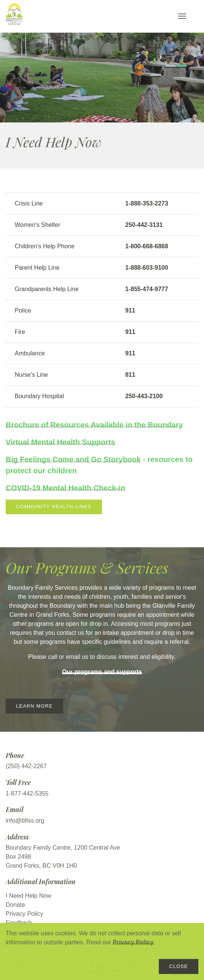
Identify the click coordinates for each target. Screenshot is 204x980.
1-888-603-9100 (147, 268)
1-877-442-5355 (27, 794)
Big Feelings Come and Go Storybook (73, 459)
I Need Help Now (28, 896)
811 (130, 375)
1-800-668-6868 (147, 246)
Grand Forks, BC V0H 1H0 (41, 866)
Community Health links (54, 507)
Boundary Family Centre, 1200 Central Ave (63, 848)
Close (179, 966)
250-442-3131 (144, 225)
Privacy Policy (133, 942)
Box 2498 (18, 857)
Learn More (34, 706)
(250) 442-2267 (26, 766)
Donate (15, 905)
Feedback (19, 923)
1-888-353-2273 (147, 203)
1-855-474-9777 (147, 289)
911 (130, 310)
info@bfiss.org (25, 821)
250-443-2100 (144, 396)
